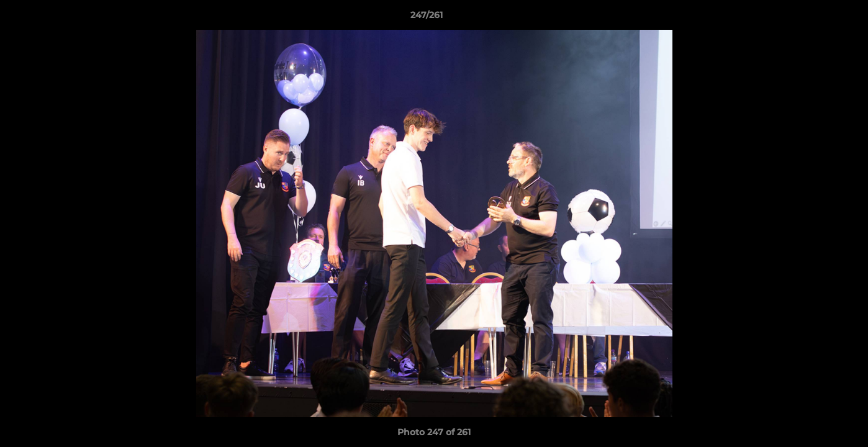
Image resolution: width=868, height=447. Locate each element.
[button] (816, 18)
